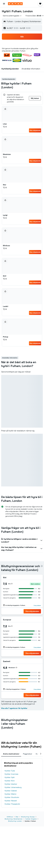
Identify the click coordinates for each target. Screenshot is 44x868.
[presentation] (42, 566)
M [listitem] (5, 127)
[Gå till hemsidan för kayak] (15, 4)
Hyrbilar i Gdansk (11, 791)
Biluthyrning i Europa (28, 817)
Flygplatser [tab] (28, 754)
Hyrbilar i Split (10, 777)
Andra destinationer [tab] (11, 754)
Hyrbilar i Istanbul (11, 784)
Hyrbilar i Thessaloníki (12, 804)
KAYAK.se (10, 817)
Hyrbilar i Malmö (10, 794)
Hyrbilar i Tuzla (10, 771)
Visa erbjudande (35, 130)
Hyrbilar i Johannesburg (13, 787)
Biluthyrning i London (15, 821)
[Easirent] (37, 661)
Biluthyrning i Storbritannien (14, 819)
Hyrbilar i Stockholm (12, 797)
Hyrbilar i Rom (10, 781)
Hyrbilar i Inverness (11, 774)
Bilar (17, 817)
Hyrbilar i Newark (11, 801)
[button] (4, 4)
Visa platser (37, 605)
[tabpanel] (22, 783)
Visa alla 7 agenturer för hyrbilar (14, 708)
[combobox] (12, 16)
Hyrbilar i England (31, 819)
